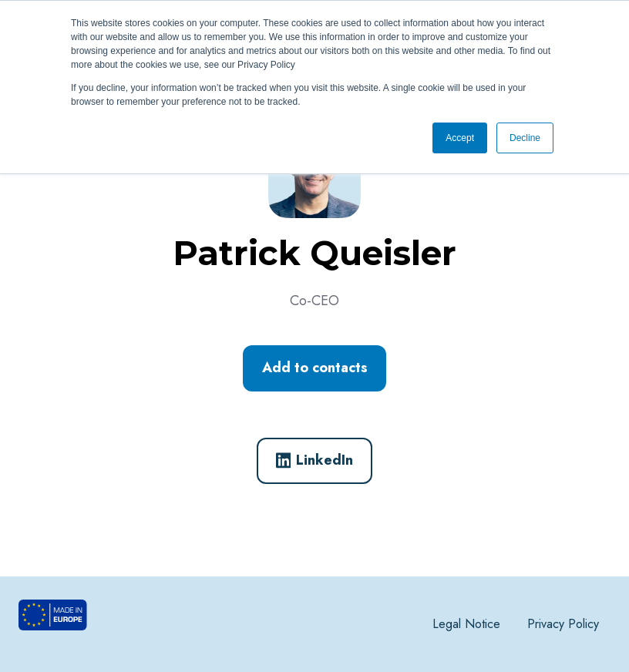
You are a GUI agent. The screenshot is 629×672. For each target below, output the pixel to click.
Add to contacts (315, 368)
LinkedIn (315, 460)
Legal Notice (466, 624)
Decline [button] (525, 138)
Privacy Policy (563, 624)
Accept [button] (460, 138)
